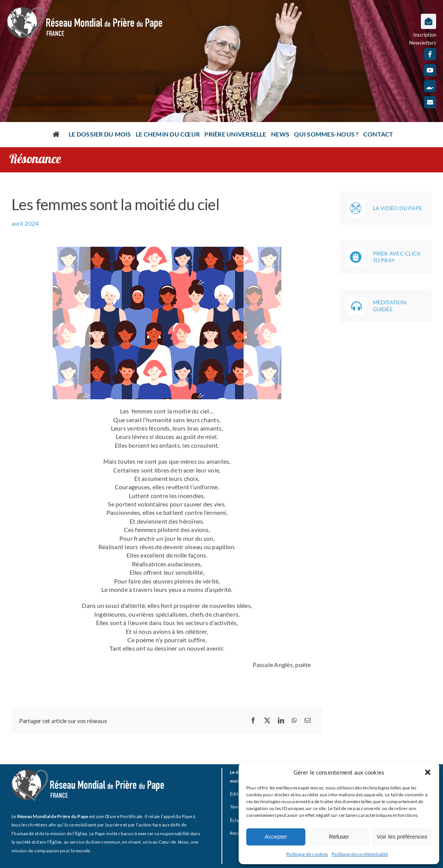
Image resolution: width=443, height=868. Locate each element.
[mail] (430, 102)
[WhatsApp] (294, 720)
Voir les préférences (402, 837)
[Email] (308, 720)
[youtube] (430, 70)
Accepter (276, 837)
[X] (267, 720)
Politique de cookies (307, 854)
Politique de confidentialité (360, 854)
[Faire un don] (430, 86)
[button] (428, 772)
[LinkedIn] (281, 720)
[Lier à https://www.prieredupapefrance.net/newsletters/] (429, 21)
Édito (235, 794)
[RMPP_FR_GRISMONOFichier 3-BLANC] (88, 772)
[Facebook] (253, 720)
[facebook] (430, 54)
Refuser (339, 837)
